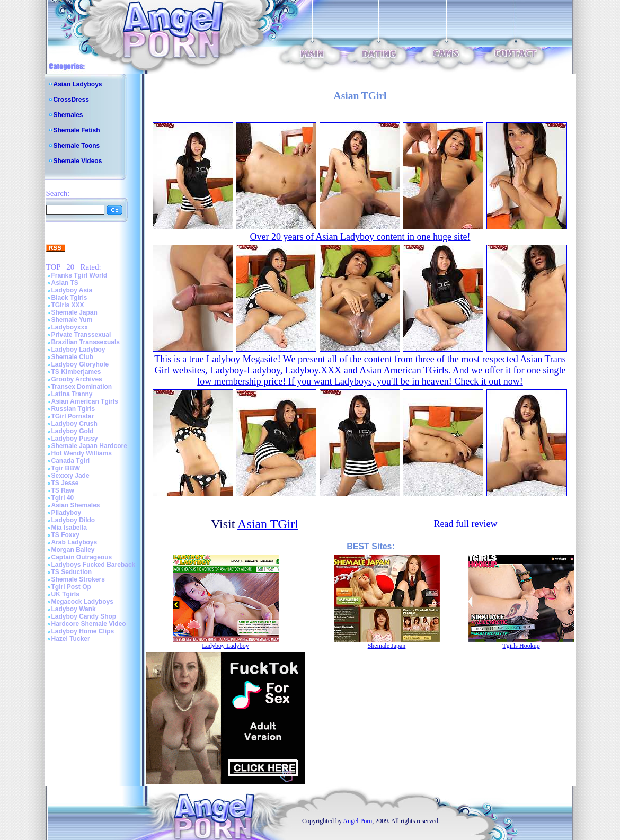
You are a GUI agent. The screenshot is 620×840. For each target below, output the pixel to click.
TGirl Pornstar (73, 416)
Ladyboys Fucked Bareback (94, 565)
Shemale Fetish (77, 130)
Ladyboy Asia (72, 290)
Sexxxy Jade (70, 476)
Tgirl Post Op (71, 587)
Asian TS (65, 283)
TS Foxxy (65, 535)
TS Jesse (65, 483)
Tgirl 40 (63, 498)
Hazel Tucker (71, 639)
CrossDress (71, 100)
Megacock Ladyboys (82, 602)
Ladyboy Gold (73, 431)
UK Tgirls (65, 594)
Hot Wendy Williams (82, 453)
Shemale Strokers (78, 579)
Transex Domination (82, 387)
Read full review (465, 524)
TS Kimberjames (76, 372)
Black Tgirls (69, 298)
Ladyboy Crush (74, 424)
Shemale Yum (72, 320)
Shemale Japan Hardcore (89, 446)
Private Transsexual (81, 335)
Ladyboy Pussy (75, 439)
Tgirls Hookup (521, 646)
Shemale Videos (78, 161)
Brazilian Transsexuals (86, 342)
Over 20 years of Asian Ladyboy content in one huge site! (360, 237)
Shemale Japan (74, 312)
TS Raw (63, 490)
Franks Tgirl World (79, 275)
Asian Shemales (76, 505)
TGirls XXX (68, 305)
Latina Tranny (72, 394)
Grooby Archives (77, 379)
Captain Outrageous (82, 557)
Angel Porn (357, 821)
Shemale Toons (77, 146)
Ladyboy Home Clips (83, 631)
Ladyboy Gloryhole (80, 364)
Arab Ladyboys (74, 542)
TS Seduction (72, 572)
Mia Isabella (69, 528)
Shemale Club (72, 357)
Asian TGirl (268, 524)
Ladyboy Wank (74, 609)
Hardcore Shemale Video (89, 624)
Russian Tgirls (73, 409)
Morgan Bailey (73, 550)
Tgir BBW (66, 468)
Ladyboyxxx (70, 327)
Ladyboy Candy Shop (84, 616)
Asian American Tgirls (85, 401)
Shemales (68, 115)
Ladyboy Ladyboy (78, 350)
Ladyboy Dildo (73, 520)
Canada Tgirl (71, 461)
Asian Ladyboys (78, 84)
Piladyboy (67, 513)
